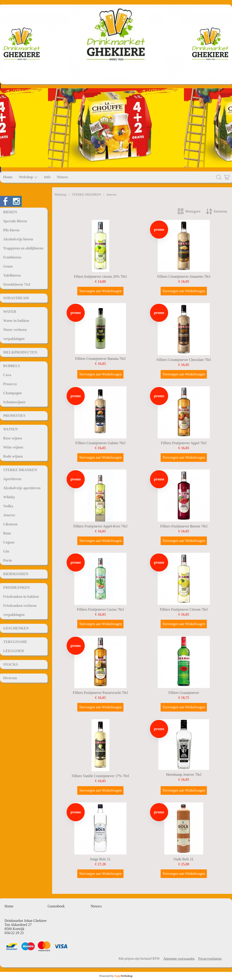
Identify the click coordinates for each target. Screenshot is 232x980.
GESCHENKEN (16, 628)
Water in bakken (16, 321)
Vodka (8, 506)
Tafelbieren (12, 275)
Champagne (13, 393)
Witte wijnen (13, 447)
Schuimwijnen (14, 402)
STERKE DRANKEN (20, 470)
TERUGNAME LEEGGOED (15, 646)
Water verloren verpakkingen (15, 334)
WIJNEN (10, 429)
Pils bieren (11, 230)
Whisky (9, 497)
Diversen (10, 678)
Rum (7, 533)
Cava (7, 375)
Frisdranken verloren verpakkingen (20, 610)
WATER (10, 312)
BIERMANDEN (16, 574)
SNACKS (11, 664)
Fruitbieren (12, 257)
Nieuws (62, 177)
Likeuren (10, 524)
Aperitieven (12, 479)
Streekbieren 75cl (17, 284)
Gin (6, 551)
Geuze (8, 266)
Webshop (28, 177)
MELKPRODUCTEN (20, 352)
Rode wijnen (13, 456)
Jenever (9, 515)
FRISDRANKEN (16, 587)
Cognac (9, 542)
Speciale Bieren (15, 221)
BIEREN (10, 212)
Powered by (116, 976)
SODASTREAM (16, 298)
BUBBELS (12, 366)
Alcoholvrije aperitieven (22, 488)
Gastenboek (56, 906)
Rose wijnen (13, 438)
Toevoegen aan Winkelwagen (100, 291)
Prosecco (10, 384)
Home (8, 177)
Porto (7, 560)
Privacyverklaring (210, 959)
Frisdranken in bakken (21, 597)
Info (47, 177)
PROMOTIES (14, 416)
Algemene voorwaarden (179, 959)
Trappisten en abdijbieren (23, 248)
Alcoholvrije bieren (18, 239)
